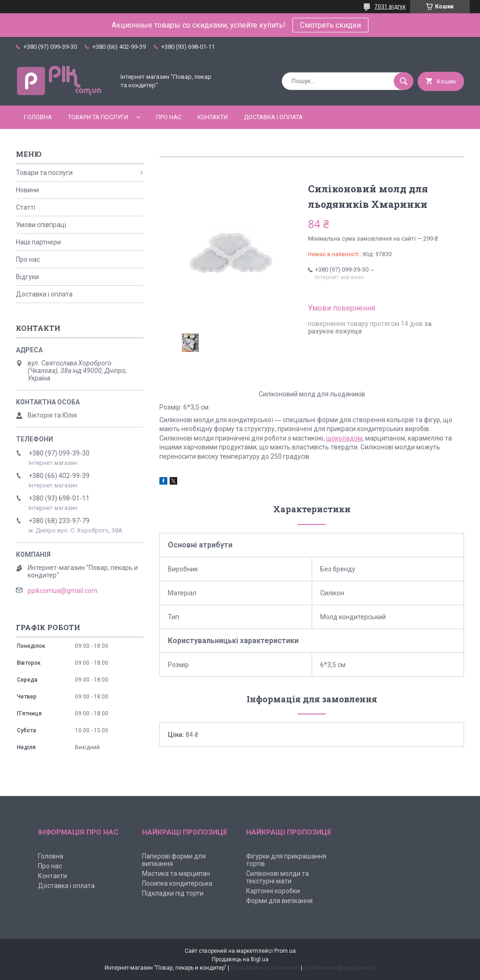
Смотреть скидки (330, 25)
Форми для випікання (279, 901)
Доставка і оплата (273, 117)
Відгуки (27, 277)
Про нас (169, 117)
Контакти (213, 117)
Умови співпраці (41, 225)
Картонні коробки (273, 891)
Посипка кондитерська (177, 883)
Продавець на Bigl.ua (240, 959)
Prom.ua (285, 951)
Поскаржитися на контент (265, 968)
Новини (27, 190)
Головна (38, 117)
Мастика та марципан (176, 874)
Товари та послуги (98, 117)
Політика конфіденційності (340, 968)
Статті (26, 207)
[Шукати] (404, 81)
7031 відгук (390, 7)
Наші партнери (38, 242)
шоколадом (344, 438)
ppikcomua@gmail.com (63, 591)
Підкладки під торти (173, 893)
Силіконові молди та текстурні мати (277, 877)
